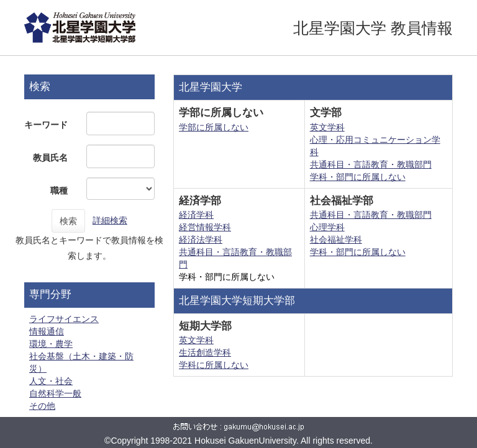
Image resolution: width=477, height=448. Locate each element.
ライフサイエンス (64, 319)
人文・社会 (51, 381)
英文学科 (327, 127)
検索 (68, 221)
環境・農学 (51, 344)
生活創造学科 (205, 352)
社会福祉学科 (336, 240)
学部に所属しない (214, 127)
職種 (59, 190)
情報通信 (47, 331)
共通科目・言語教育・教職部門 (371, 164)
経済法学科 (201, 240)
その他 (42, 406)
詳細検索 (110, 220)
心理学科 (327, 227)
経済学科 (196, 215)
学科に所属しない (214, 365)
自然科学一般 (55, 393)
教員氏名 (50, 158)
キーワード (46, 125)
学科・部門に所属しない (358, 177)
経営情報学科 (205, 227)
